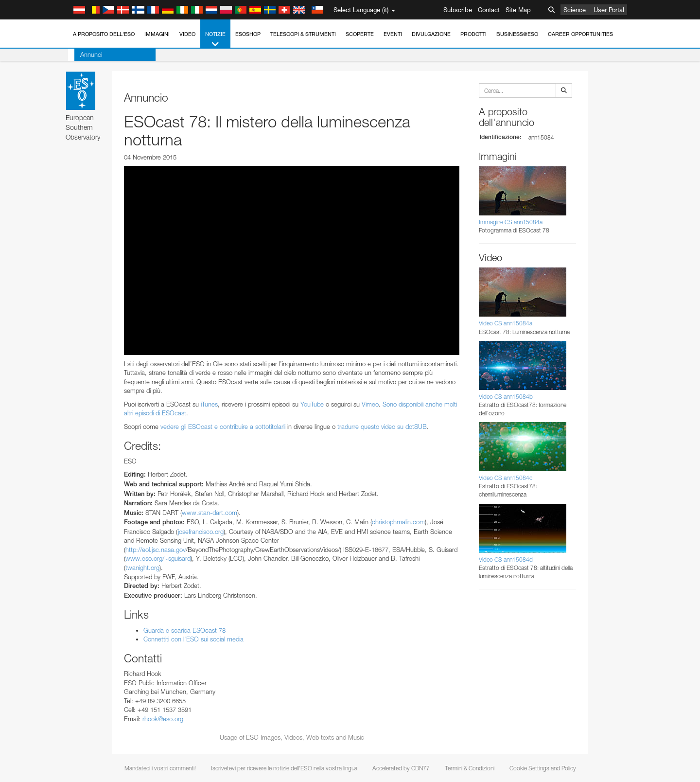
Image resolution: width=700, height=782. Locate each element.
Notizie (215, 40)
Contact (489, 10)
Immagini (157, 34)
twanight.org (142, 568)
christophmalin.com (398, 522)
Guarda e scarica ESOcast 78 (184, 630)
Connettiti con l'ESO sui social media (193, 639)
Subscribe (458, 10)
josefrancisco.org (201, 532)
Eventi (393, 34)
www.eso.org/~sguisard (158, 558)
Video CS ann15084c (506, 478)
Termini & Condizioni (470, 768)
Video (187, 34)
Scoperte (360, 34)
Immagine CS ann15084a (511, 222)
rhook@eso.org (163, 719)
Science (575, 10)
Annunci (85, 54)
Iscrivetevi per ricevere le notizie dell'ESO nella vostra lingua (284, 768)
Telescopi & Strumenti (303, 34)
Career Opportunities (580, 34)
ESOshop (248, 34)
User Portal (609, 10)
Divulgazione (431, 34)
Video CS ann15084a (506, 323)
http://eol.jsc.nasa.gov (156, 550)
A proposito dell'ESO (104, 34)
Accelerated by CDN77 (401, 768)
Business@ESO (517, 34)
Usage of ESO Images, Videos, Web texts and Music (292, 737)
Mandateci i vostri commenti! (160, 768)
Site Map (518, 10)
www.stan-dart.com (210, 513)
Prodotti (473, 34)
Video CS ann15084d (506, 560)
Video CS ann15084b (506, 397)
